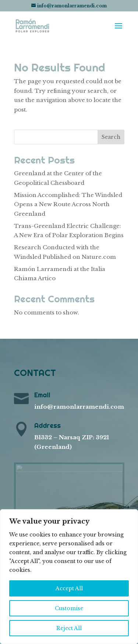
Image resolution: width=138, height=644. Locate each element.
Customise (69, 608)
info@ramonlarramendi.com (79, 407)
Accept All (69, 588)
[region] (69, 577)
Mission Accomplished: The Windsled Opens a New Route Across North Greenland (68, 204)
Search (111, 137)
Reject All (69, 628)
